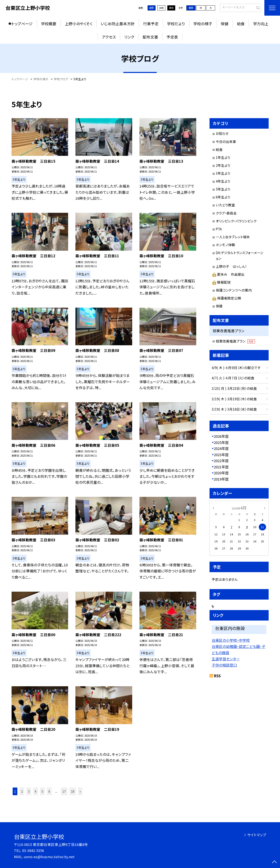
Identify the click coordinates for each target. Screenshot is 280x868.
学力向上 (261, 24)
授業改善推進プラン (235, 341)
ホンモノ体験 (225, 245)
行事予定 (151, 24)
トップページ (22, 24)
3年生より (223, 173)
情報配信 (222, 282)
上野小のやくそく (79, 24)
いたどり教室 (225, 205)
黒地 (171, 8)
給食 (241, 24)
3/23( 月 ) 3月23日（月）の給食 (234, 388)
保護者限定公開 (227, 298)
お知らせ (222, 133)
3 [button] (29, 791)
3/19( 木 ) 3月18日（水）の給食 (234, 409)
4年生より (223, 181)
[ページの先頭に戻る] (274, 862)
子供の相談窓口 (224, 665)
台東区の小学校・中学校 (231, 640)
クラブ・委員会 (226, 213)
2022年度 (221, 461)
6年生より (223, 197)
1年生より (223, 157)
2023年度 (221, 455)
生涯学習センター (226, 659)
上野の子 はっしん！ (231, 266)
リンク (129, 37)
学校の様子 (203, 24)
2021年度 (221, 467)
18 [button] (73, 791)
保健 (225, 24)
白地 (161, 8)
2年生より (223, 165)
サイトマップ (257, 835)
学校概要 (49, 24)
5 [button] (42, 791)
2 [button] (22, 791)
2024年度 (221, 448)
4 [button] (36, 791)
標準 (191, 8)
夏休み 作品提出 (228, 274)
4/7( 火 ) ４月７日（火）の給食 (233, 378)
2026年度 (221, 436)
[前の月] (213, 508)
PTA (219, 229)
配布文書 (150, 37)
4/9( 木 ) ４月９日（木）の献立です (236, 368)
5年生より (223, 189)
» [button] (80, 791)
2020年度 (221, 473)
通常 (151, 8)
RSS (217, 676)
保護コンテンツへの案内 (234, 290)
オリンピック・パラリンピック (236, 221)
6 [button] (49, 791)
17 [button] (64, 791)
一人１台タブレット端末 (233, 237)
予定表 (172, 37)
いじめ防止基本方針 (118, 24)
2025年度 (221, 442)
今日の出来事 (226, 142)
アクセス (109, 37)
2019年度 (221, 479)
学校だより (176, 24)
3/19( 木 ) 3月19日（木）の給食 (234, 399)
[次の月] (265, 508)
